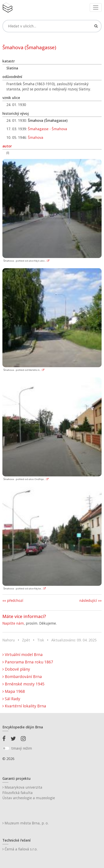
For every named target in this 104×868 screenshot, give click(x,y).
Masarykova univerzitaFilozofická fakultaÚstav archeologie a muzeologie (29, 792)
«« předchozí (13, 600)
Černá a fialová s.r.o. (20, 849)
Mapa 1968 (14, 691)
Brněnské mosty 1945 (23, 684)
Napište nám (13, 623)
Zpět (26, 640)
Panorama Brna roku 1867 (28, 662)
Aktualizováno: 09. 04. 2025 (74, 640)
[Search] (52, 26)
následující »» (90, 600)
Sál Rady (11, 699)
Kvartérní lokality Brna (24, 706)
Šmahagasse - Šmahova (47, 129)
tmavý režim (22, 748)
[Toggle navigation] (96, 7)
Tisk (41, 640)
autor (7, 146)
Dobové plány (16, 669)
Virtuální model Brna (23, 654)
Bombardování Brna (22, 676)
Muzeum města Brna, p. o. (25, 823)
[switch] (6, 748)
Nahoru (9, 640)
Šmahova (36, 137)
